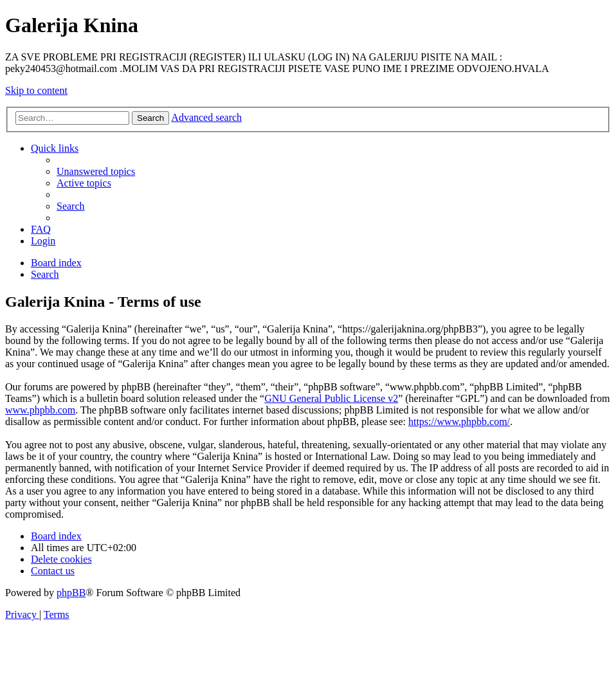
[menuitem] (96, 171)
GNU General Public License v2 (331, 398)
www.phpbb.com (40, 410)
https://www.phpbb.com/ (459, 422)
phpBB (71, 593)
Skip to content (36, 90)
